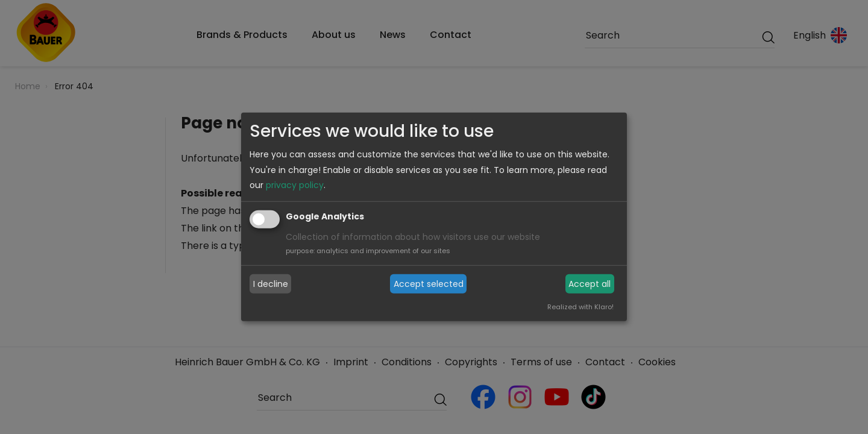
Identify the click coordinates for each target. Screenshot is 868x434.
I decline (271, 284)
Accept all (590, 284)
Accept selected (429, 284)
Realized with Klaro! (580, 307)
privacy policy (295, 185)
